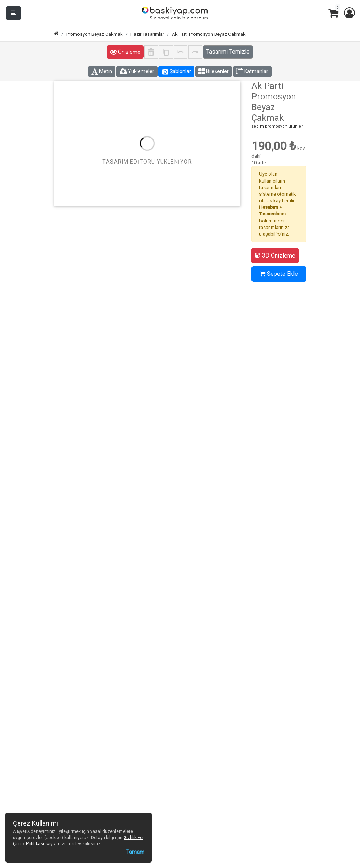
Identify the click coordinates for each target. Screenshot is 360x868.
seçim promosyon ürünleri (278, 126)
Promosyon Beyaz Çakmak (94, 34)
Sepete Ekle (279, 274)
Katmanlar (252, 72)
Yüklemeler (137, 72)
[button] (349, 13)
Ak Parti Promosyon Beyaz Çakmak (209, 34)
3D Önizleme (275, 255)
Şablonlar (176, 72)
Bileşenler (214, 72)
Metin (102, 72)
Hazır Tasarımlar (147, 34)
